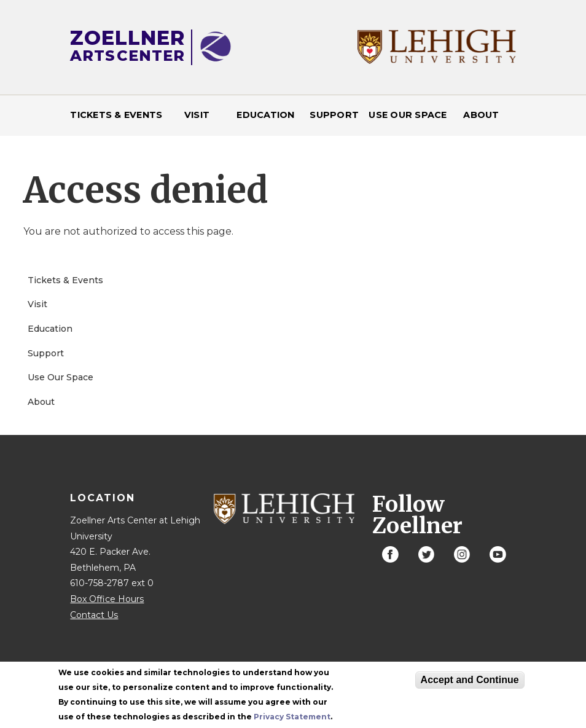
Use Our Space (408, 115)
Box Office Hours (107, 599)
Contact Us (94, 615)
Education (265, 115)
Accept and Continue (470, 683)
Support (334, 115)
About (481, 115)
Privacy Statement (292, 720)
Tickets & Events (116, 115)
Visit (197, 115)
